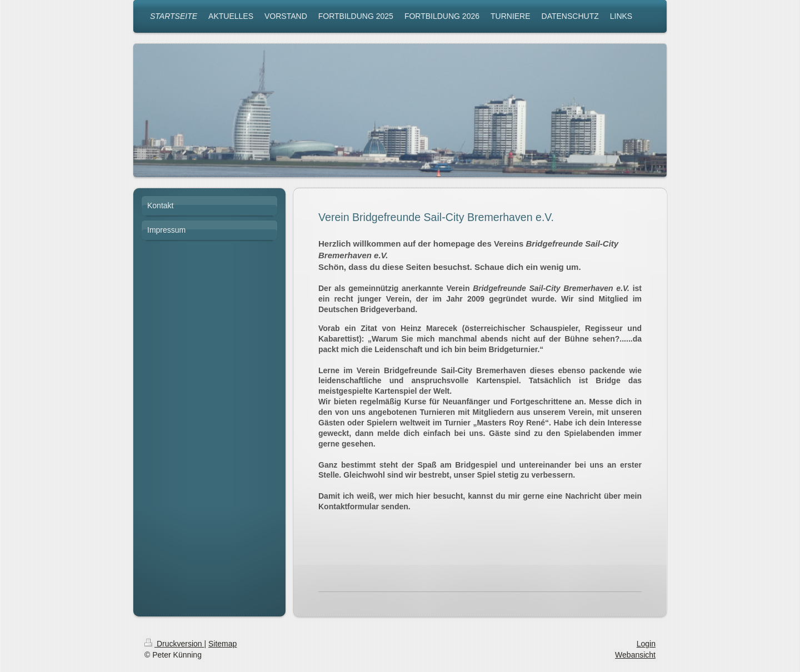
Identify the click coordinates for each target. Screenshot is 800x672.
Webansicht (635, 655)
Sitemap (222, 644)
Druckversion (174, 644)
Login (646, 644)
